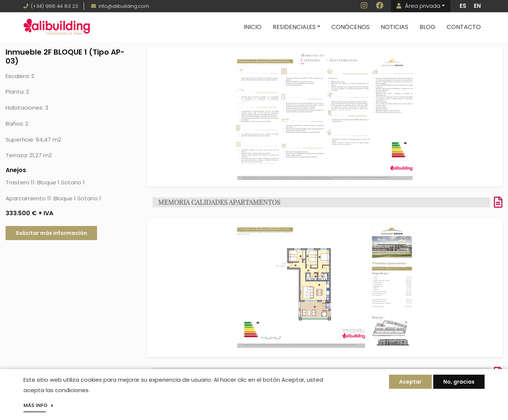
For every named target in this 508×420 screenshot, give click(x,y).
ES (463, 6)
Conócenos (351, 27)
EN (477, 6)
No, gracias (459, 384)
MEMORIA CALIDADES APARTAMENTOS (219, 202)
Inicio (253, 27)
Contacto (464, 27)
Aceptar (410, 384)
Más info (36, 407)
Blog (427, 27)
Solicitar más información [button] (51, 233)
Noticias (395, 27)
